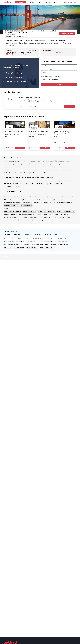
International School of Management (38, 134)
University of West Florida (36, 239)
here (24, 258)
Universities (23, 252)
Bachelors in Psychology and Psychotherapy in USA (44, 215)
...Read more (12, 45)
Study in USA (17, 252)
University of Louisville (19, 247)
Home (5, 252)
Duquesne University (31, 242)
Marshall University (62, 239)
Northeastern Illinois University (61, 242)
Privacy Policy (72, 82)
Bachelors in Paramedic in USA (26, 220)
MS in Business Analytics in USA (24, 197)
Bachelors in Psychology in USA (29, 211)
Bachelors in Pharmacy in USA (66, 217)
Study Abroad (10, 252)
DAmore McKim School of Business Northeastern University (13, 135)
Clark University (58, 134)
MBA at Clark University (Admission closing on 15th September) (63, 133)
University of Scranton (9, 242)
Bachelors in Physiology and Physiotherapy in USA (30, 217)
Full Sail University (26, 245)
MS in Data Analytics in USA (54, 197)
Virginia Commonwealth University (45, 242)
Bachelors (55, 80)
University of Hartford (20, 242)
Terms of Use (64, 82)
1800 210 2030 (73, 2)
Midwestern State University (10, 239)
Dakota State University (23, 239)
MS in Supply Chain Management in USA (13, 200)
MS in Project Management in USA (65, 203)
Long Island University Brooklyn (50, 239)
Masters (45, 80)
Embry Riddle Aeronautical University (12, 245)
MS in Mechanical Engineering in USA (44, 200)
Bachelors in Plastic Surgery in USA (12, 217)
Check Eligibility (10, 148)
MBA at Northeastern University (14, 131)
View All (74, 92)
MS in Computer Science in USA (39, 197)
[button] (43, 69)
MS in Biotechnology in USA (29, 200)
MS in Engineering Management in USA (13, 203)
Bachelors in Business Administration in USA (47, 212)
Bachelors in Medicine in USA (11, 214)
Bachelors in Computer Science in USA (13, 211)
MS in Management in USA (27, 205)
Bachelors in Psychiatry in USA (61, 214)
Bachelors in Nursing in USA (40, 220)
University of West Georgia (37, 245)
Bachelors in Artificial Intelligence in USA (66, 211)
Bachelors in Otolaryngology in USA (26, 214)
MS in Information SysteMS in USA (48, 203)
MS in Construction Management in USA (31, 203)
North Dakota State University (32, 247)
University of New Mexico (50, 245)
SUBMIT (59, 85)
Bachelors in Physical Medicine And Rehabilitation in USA (49, 217)
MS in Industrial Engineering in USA (12, 205)
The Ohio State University (63, 245)
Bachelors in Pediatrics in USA (11, 220)
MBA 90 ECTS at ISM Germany (39, 131)
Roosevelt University (31, 252)
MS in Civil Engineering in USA (60, 200)
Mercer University (8, 247)
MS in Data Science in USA (10, 197)
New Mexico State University (46, 247)
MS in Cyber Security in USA (67, 197)
